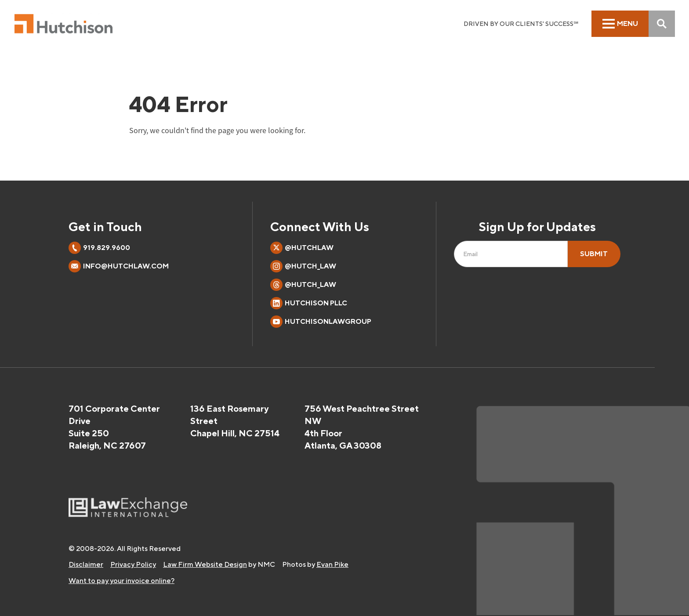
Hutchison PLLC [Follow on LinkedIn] (309, 303)
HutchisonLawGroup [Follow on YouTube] (321, 322)
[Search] (662, 24)
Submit (594, 254)
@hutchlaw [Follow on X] (302, 248)
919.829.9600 (107, 248)
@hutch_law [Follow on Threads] (303, 285)
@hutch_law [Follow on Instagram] (303, 266)
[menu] (620, 24)
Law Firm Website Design (205, 564)
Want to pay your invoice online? (121, 581)
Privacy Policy (133, 564)
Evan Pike (332, 564)
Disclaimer (86, 564)
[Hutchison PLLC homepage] (63, 24)
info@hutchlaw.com (126, 266)
